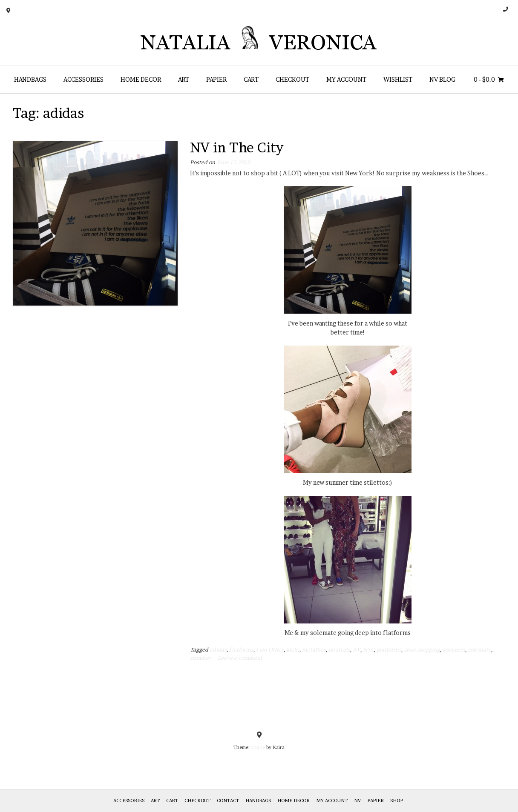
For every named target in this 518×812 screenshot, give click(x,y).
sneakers (454, 650)
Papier (216, 79)
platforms (389, 650)
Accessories (83, 79)
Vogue (258, 747)
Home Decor (141, 79)
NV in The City (237, 147)
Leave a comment (240, 658)
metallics (314, 650)
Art (184, 79)
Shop (397, 801)
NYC (368, 650)
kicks (293, 650)
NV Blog (442, 79)
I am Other (270, 650)
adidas (218, 650)
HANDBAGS (30, 79)
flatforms (241, 650)
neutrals (339, 650)
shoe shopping (422, 650)
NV (357, 650)
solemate (479, 650)
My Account (346, 79)
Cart (251, 79)
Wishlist (398, 79)
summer (201, 658)
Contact (228, 801)
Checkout (292, 79)
